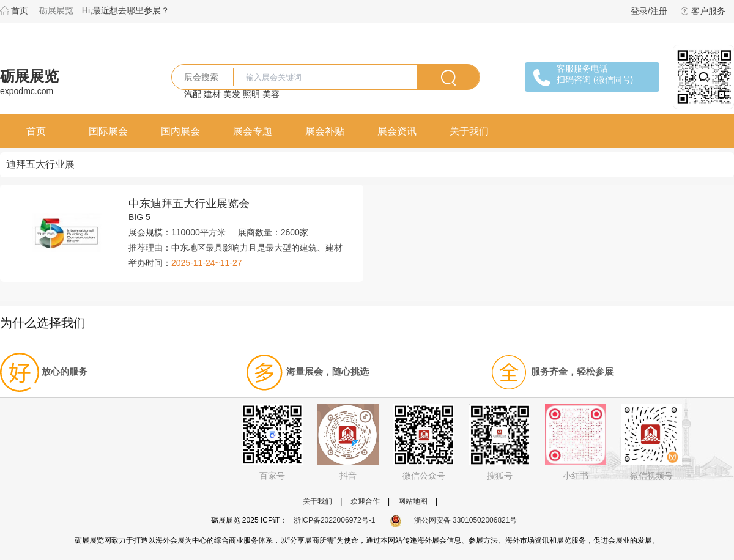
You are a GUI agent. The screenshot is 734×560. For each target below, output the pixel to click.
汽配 (193, 94)
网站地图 (413, 501)
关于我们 (469, 131)
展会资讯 (397, 131)
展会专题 (253, 131)
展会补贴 (325, 131)
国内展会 (180, 131)
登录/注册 (649, 11)
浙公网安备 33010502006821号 (454, 520)
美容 (271, 94)
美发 (232, 94)
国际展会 (108, 131)
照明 (251, 94)
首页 (20, 10)
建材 (212, 94)
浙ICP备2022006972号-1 (334, 520)
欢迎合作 (365, 501)
